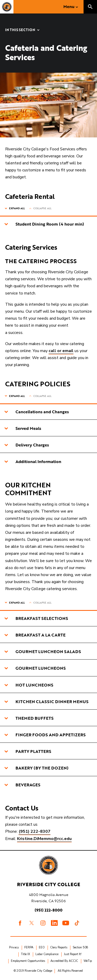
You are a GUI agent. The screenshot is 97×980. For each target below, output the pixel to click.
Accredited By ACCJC (64, 961)
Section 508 (80, 947)
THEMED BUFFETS (29, 718)
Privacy (14, 947)
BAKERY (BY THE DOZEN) (36, 768)
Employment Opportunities (28, 961)
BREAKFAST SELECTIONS (36, 618)
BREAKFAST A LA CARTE (35, 635)
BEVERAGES (22, 785)
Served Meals (23, 428)
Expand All (17, 208)
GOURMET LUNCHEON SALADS (43, 652)
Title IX (25, 954)
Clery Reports (59, 947)
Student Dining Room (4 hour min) (44, 224)
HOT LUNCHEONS (29, 685)
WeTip (88, 961)
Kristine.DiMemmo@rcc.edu (44, 839)
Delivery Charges (27, 445)
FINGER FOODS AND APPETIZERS (45, 735)
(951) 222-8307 (35, 831)
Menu (69, 6)
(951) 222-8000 (48, 910)
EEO (42, 947)
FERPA (29, 947)
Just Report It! (73, 954)
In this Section (20, 30)
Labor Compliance (47, 954)
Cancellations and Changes (36, 412)
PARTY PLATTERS (28, 751)
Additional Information (33, 461)
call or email (61, 351)
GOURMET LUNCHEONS (35, 668)
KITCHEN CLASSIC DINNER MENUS (46, 702)
